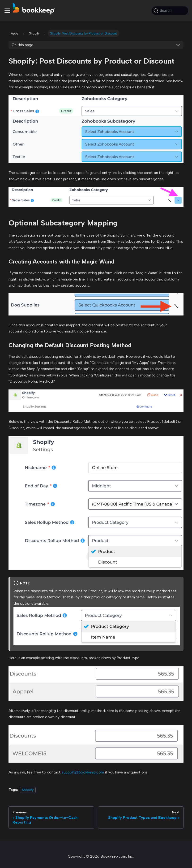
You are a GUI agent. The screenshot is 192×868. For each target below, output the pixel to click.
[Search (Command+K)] (170, 11)
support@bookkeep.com (83, 772)
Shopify (28, 790)
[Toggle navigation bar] (7, 11)
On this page (22, 45)
